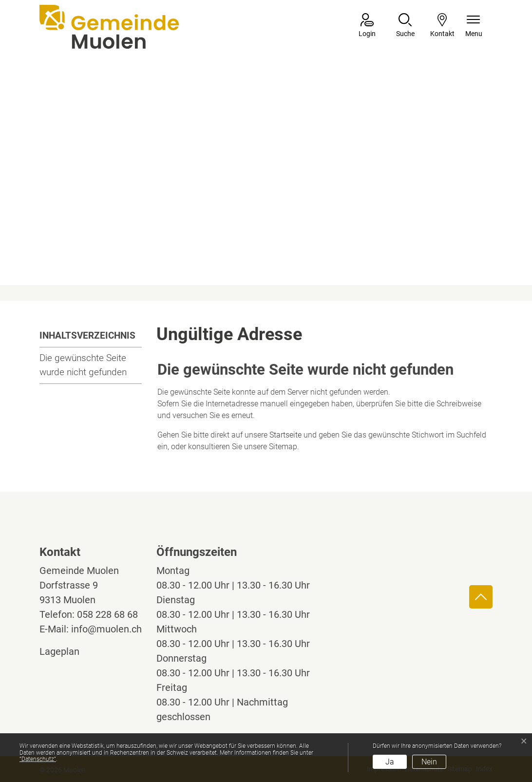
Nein (429, 762)
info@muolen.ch (106, 629)
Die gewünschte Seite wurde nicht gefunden (83, 365)
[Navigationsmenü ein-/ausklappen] (474, 26)
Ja (390, 762)
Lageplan (68, 651)
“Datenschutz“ (38, 759)
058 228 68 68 (107, 614)
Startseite (285, 435)
